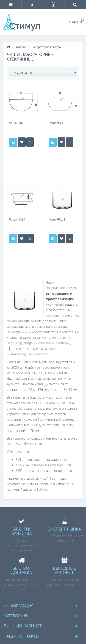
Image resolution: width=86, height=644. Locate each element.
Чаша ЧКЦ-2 (57, 219)
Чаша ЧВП (56, 123)
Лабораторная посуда (46, 47)
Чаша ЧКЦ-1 (17, 219)
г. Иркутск (76, 22)
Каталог (21, 47)
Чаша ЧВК (16, 123)
